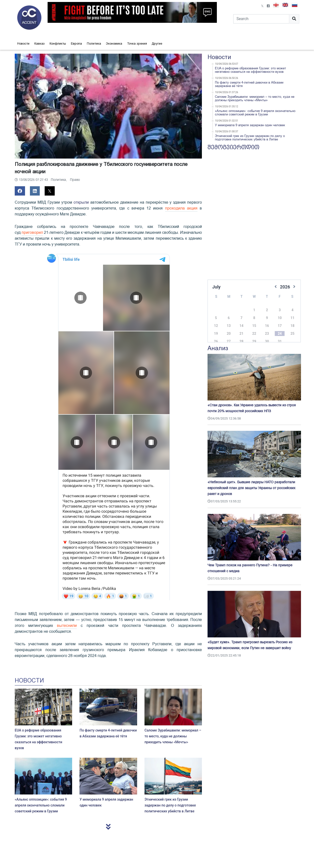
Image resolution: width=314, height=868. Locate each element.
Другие (157, 43)
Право (75, 180)
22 (254, 329)
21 (241, 329)
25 (292, 329)
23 (267, 329)
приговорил (32, 233)
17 (280, 321)
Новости (23, 43)
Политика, (59, 180)
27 (229, 336)
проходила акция (181, 208)
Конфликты (58, 43)
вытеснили (67, 626)
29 (254, 336)
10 (280, 313)
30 (267, 336)
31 (280, 336)
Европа (76, 43)
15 (254, 321)
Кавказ (39, 43)
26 (216, 336)
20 (229, 329)
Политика (94, 43)
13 (229, 321)
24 (280, 329)
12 (216, 321)
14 (241, 321)
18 (292, 321)
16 (267, 321)
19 (216, 329)
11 (292, 313)
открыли (81, 202)
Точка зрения (137, 43)
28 (241, 336)
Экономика (114, 43)
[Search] (261, 19)
